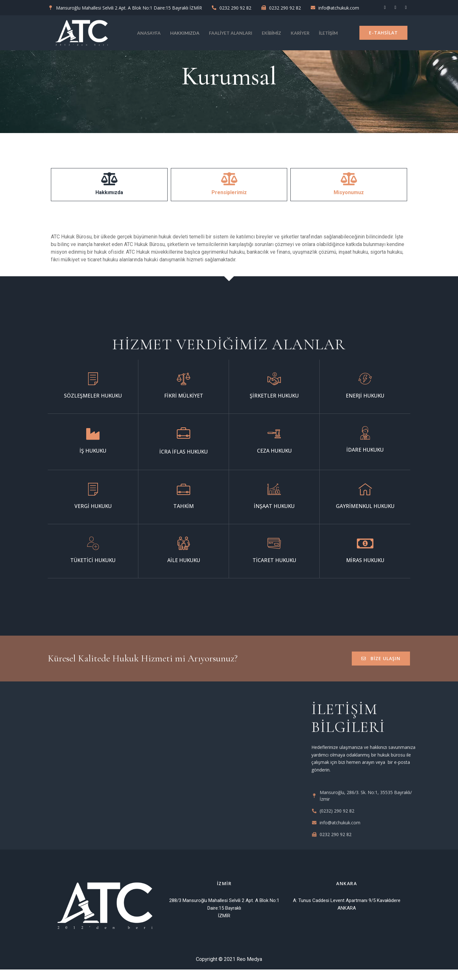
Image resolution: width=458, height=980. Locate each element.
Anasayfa (149, 33)
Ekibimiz (271, 33)
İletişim (328, 33)
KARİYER (300, 33)
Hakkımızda (185, 33)
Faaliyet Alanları (231, 33)
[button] (383, 33)
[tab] (109, 185)
